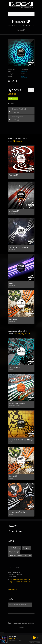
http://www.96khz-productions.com (20, 582)
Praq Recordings (14, 552)
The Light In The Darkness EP (19, 247)
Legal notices (13, 589)
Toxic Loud (28, 556)
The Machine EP (15, 368)
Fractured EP (13, 175)
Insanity (12, 283)
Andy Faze (12, 94)
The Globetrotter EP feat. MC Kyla (21, 440)
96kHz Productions (13, 26)
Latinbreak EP (14, 211)
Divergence (24, 72)
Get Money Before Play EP (18, 512)
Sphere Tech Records (15, 556)
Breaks (23, 26)
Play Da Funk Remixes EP (18, 404)
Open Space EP (13, 639)
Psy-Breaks (30, 26)
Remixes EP (13, 319)
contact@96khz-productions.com (20, 579)
